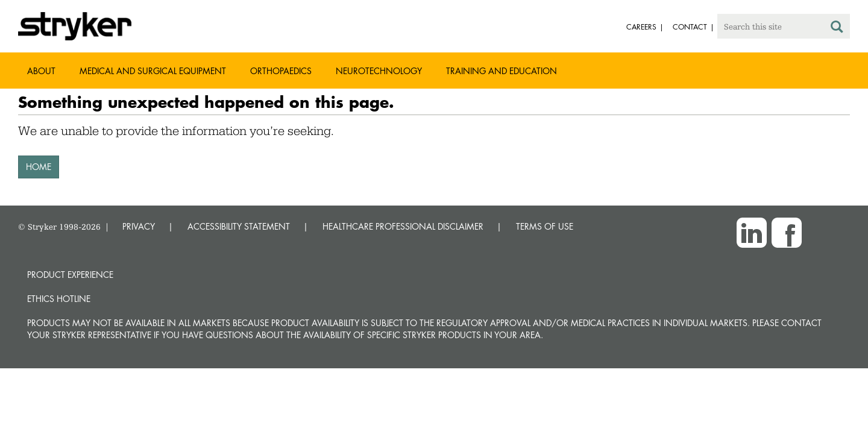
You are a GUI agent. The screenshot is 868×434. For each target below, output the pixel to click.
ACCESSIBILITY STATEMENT (239, 226)
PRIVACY (139, 226)
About (41, 71)
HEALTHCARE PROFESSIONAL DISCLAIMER (403, 226)
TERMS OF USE (545, 226)
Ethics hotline (59, 299)
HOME (39, 167)
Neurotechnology (379, 71)
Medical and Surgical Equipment (153, 71)
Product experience (70, 275)
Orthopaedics (281, 71)
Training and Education (502, 71)
